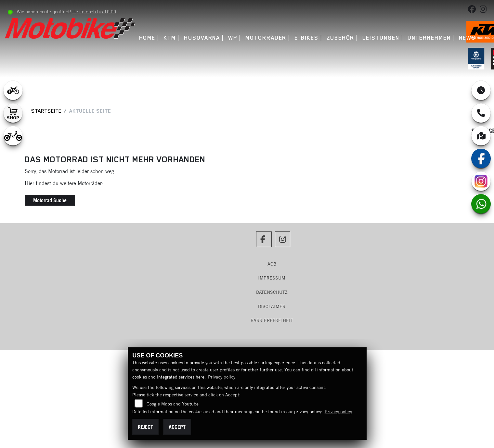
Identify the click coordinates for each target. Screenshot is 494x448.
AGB (272, 264)
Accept (177, 427)
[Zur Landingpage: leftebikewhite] (13, 90)
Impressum (272, 278)
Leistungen (381, 38)
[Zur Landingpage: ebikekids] (13, 136)
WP (233, 38)
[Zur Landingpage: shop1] (13, 113)
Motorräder (266, 38)
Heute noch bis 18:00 (94, 12)
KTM (170, 38)
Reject (145, 427)
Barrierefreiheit (272, 320)
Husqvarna (202, 38)
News (467, 38)
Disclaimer (272, 306)
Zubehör (340, 38)
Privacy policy (222, 377)
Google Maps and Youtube (173, 404)
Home (147, 38)
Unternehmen (429, 38)
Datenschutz (272, 292)
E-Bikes (306, 38)
